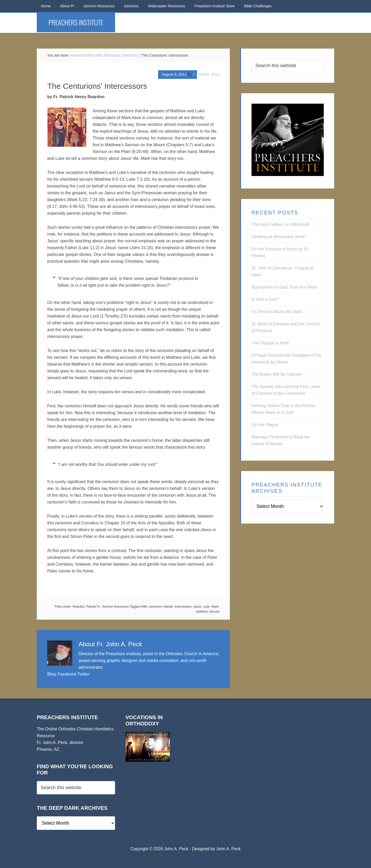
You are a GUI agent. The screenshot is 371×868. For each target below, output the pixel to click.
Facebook (67, 674)
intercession (183, 607)
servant (214, 612)
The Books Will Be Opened (277, 374)
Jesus (197, 607)
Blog (51, 674)
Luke (206, 607)
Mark (215, 607)
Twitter (84, 674)
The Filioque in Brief (270, 343)
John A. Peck (228, 849)
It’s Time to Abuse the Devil (277, 312)
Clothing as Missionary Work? (279, 237)
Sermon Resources (116, 607)
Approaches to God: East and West (284, 287)
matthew (202, 612)
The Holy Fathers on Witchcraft (280, 224)
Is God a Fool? (265, 299)
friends (168, 607)
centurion (155, 607)
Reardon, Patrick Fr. (86, 607)
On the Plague (265, 425)
